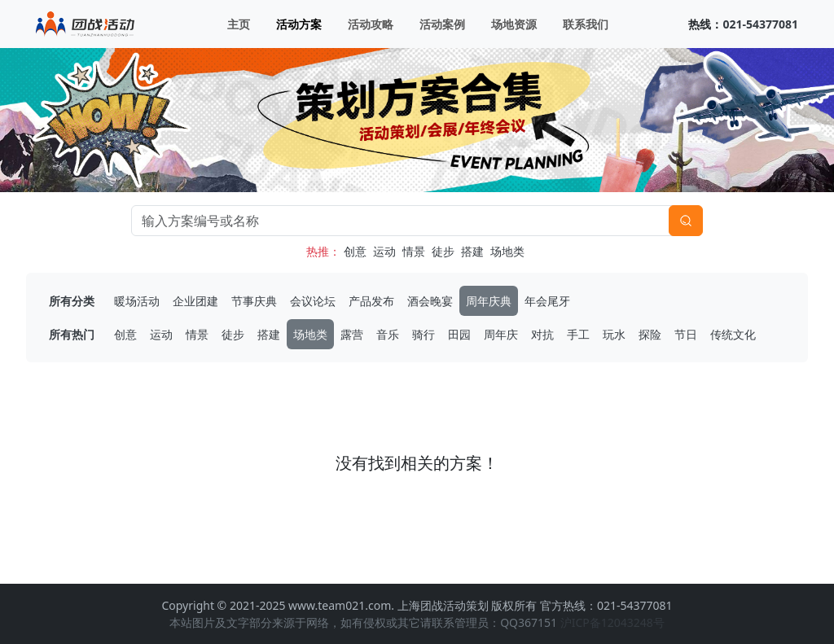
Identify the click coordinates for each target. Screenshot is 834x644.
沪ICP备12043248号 (612, 622)
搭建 (472, 251)
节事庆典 (254, 301)
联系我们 (586, 24)
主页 (239, 24)
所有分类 (72, 301)
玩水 (614, 334)
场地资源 (514, 24)
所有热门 (72, 334)
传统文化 (733, 334)
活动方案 (299, 24)
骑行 (424, 334)
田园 (459, 334)
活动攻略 (371, 24)
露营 (352, 334)
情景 (414, 251)
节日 (686, 334)
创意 (355, 251)
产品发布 (371, 301)
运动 (384, 251)
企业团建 (195, 301)
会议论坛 (313, 301)
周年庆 (501, 334)
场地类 (507, 251)
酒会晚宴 (430, 301)
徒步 (443, 251)
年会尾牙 (547, 301)
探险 (650, 334)
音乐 (388, 334)
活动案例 (442, 24)
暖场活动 (137, 301)
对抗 (542, 334)
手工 (578, 334)
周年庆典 (489, 301)
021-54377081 (760, 24)
